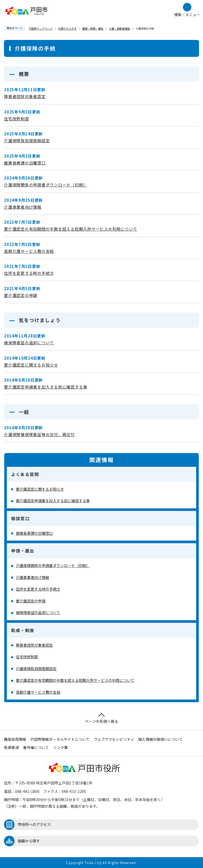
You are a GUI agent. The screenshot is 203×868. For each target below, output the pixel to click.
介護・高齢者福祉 (119, 28)
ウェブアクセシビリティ (114, 739)
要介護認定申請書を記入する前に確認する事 (46, 387)
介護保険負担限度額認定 (27, 141)
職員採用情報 (15, 739)
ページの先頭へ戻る (101, 718)
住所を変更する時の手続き (29, 273)
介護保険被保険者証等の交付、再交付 (39, 434)
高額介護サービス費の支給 (29, 251)
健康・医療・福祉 (93, 28)
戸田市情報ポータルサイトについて (60, 739)
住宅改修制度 (17, 119)
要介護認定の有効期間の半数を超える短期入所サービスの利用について (71, 229)
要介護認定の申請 (21, 295)
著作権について (36, 747)
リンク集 (61, 747)
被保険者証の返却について (29, 343)
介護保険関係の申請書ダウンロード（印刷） (46, 185)
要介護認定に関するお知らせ (31, 365)
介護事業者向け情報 (23, 207)
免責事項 (11, 747)
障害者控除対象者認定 (25, 96)
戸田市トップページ (41, 28)
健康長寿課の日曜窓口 (25, 163)
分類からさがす (67, 28)
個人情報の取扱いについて (160, 739)
